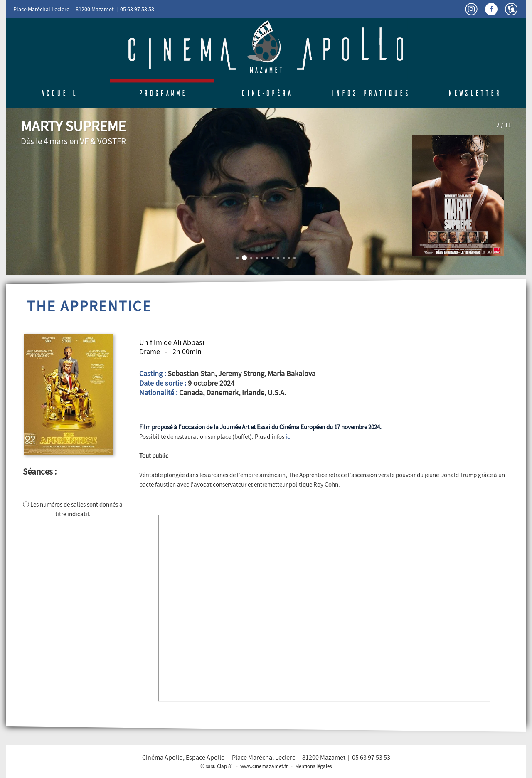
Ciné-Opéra (266, 93)
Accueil (58, 93)
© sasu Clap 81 (217, 766)
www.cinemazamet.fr (264, 766)
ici (289, 437)
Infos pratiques (370, 93)
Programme (162, 93)
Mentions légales (313, 766)
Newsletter (474, 93)
